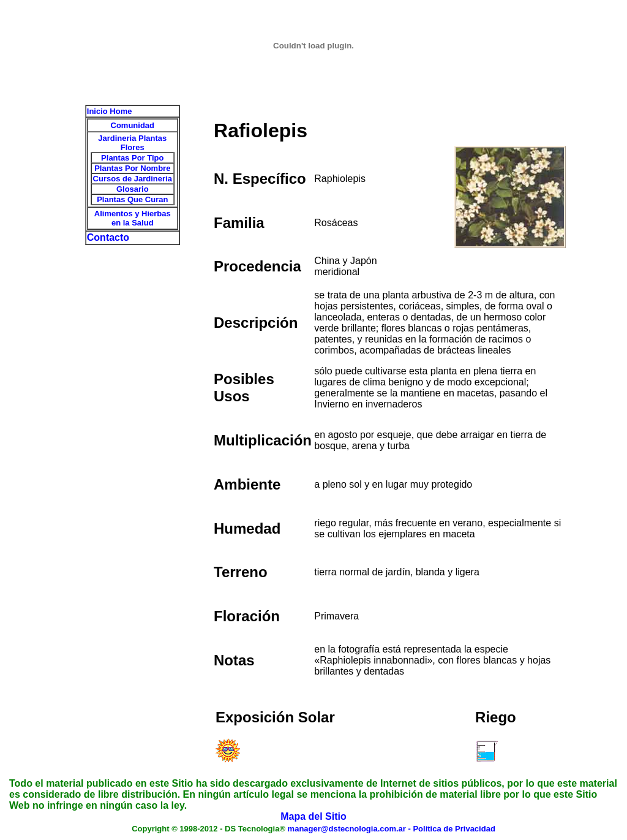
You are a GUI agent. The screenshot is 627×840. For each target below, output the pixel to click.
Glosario (133, 189)
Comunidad (133, 125)
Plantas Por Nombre (132, 168)
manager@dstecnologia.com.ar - (351, 829)
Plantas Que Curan (132, 199)
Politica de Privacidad (454, 829)
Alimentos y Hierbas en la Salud (133, 218)
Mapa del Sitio (313, 816)
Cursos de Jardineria (133, 179)
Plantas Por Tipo (132, 158)
